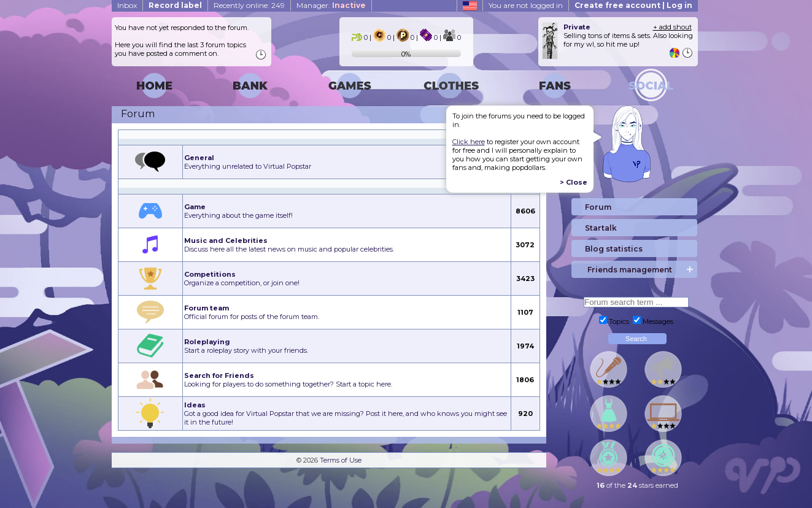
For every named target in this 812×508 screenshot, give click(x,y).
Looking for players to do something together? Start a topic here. (288, 380)
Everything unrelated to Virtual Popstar (248, 162)
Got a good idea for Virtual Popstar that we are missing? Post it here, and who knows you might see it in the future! (346, 414)
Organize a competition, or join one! (242, 279)
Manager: (331, 5)
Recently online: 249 (249, 5)
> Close (574, 182)
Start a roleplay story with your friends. (246, 346)
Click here (469, 142)
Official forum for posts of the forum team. (252, 312)
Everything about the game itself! (238, 211)
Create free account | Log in (633, 5)
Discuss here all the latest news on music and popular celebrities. (289, 245)
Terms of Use (341, 460)
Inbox (127, 5)
